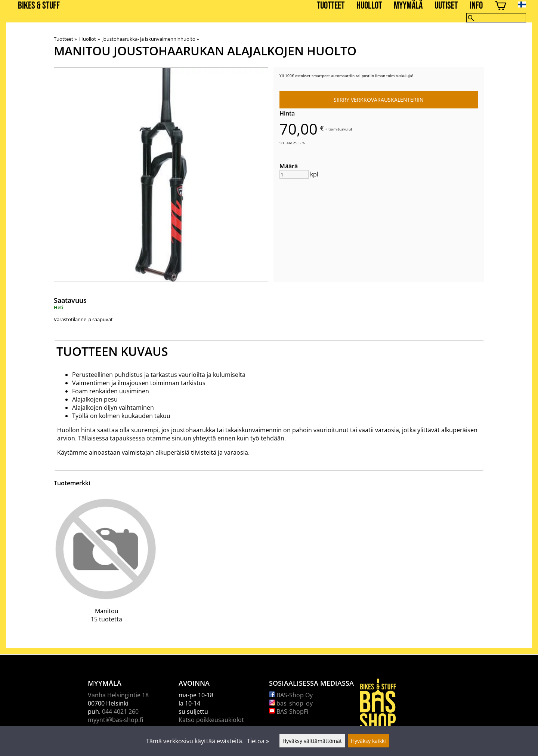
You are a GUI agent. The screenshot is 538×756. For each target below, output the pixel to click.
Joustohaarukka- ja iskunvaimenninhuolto (151, 39)
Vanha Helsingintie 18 (118, 695)
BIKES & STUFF (39, 6)
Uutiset (446, 6)
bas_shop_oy (291, 703)
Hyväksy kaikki (368, 741)
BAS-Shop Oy (291, 695)
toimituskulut (340, 129)
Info (476, 6)
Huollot (369, 6)
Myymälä (408, 6)
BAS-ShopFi (289, 712)
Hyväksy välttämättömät (312, 741)
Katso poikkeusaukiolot (211, 720)
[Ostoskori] (500, 7)
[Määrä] (294, 174)
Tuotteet (331, 6)
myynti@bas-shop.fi (115, 720)
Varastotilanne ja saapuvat (83, 319)
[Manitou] (106, 565)
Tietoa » (258, 741)
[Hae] (496, 18)
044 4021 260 (120, 712)
